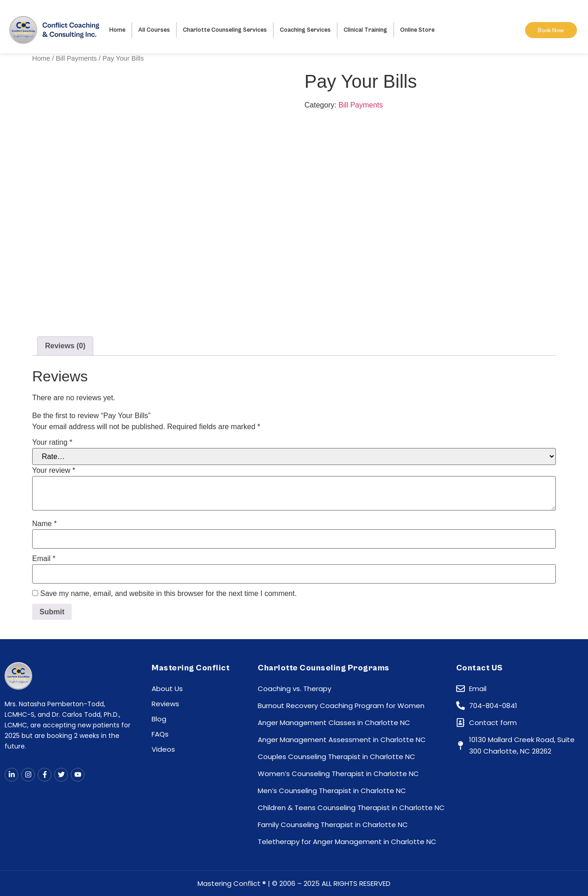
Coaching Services (305, 30)
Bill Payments (76, 58)
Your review (54, 471)
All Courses (154, 30)
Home (117, 30)
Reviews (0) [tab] (65, 346)
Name (44, 524)
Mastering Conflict (191, 668)
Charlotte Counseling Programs (324, 668)
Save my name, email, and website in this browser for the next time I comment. (168, 594)
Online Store (417, 30)
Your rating (52, 442)
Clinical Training (365, 30)
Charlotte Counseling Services (225, 30)
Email (44, 559)
